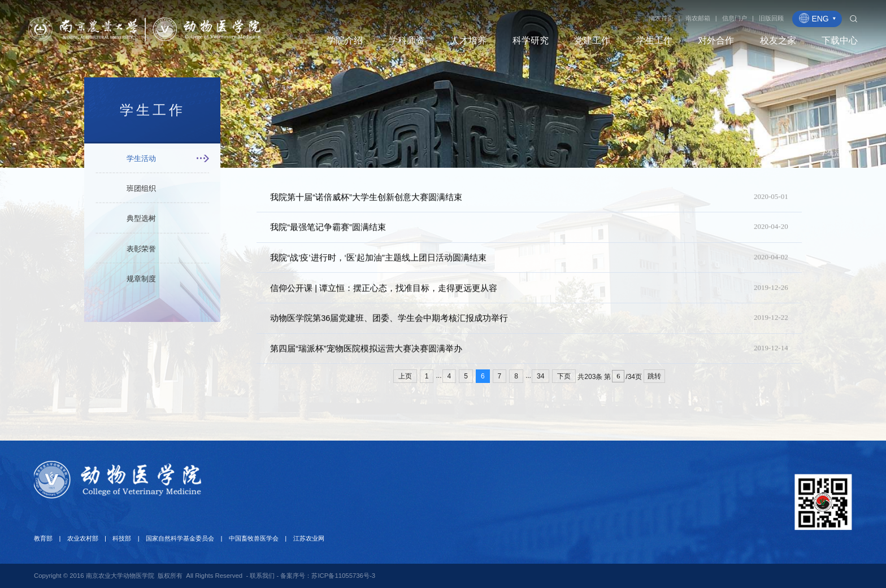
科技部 (122, 538)
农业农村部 (83, 538)
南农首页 (661, 18)
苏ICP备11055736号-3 (343, 576)
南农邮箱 (698, 18)
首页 (756, 156)
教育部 (43, 538)
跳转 (654, 376)
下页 (564, 376)
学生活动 (835, 156)
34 (540, 376)
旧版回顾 (771, 18)
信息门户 (735, 18)
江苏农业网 (309, 538)
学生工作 (792, 156)
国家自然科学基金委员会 (180, 538)
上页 (405, 376)
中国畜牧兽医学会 (254, 538)
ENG (818, 18)
